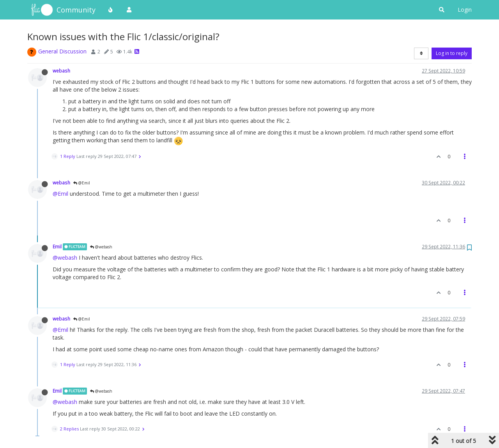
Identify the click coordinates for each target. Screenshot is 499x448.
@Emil (82, 183)
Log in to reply (452, 53)
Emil (57, 246)
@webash (101, 247)
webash (61, 71)
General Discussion (62, 51)
